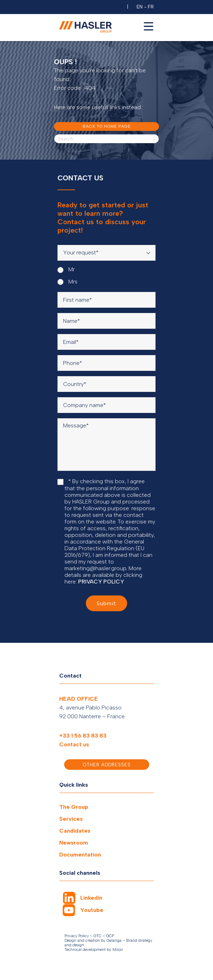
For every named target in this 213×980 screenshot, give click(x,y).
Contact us (74, 744)
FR (151, 7)
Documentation (80, 855)
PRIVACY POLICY (101, 582)
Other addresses (107, 765)
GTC (98, 936)
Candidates (75, 831)
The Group (74, 807)
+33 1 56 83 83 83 (83, 736)
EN (140, 7)
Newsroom (74, 843)
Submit (106, 603)
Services (71, 819)
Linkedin (91, 898)
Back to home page (107, 126)
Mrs (67, 282)
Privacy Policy (77, 936)
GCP (110, 936)
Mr (66, 269)
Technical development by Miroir (94, 950)
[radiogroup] (106, 275)
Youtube (92, 910)
